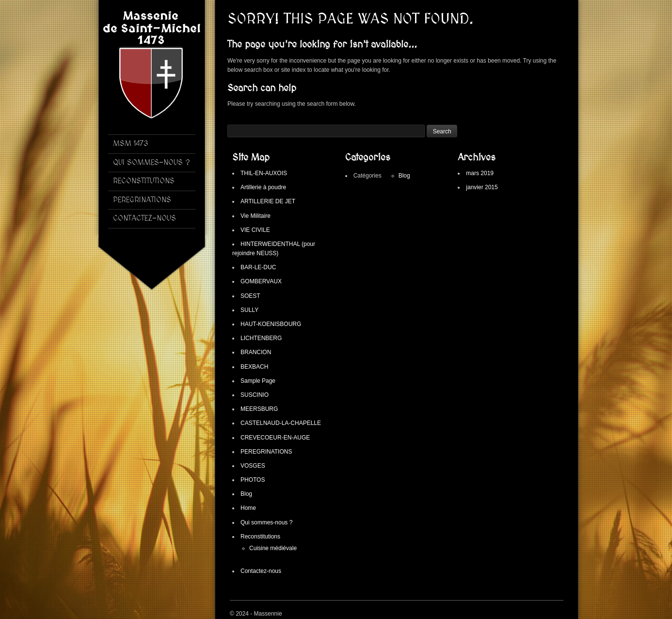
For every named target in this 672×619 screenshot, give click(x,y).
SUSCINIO (255, 395)
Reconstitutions (260, 537)
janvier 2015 (482, 187)
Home (248, 508)
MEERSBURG (259, 409)
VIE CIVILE (255, 230)
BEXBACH (254, 367)
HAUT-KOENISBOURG (271, 324)
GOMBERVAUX (261, 281)
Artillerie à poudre (263, 187)
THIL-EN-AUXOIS (264, 173)
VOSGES (253, 466)
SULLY (249, 310)
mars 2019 (480, 173)
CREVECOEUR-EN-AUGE (275, 438)
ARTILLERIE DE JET (268, 201)
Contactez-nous (261, 571)
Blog (246, 494)
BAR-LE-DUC (258, 267)
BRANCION (256, 352)
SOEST (250, 296)
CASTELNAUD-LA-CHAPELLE (281, 423)
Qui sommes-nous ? (266, 522)
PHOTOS (253, 480)
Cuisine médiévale (273, 548)
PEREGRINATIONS (266, 452)
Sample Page (258, 381)
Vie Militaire (256, 216)
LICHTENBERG (261, 338)
